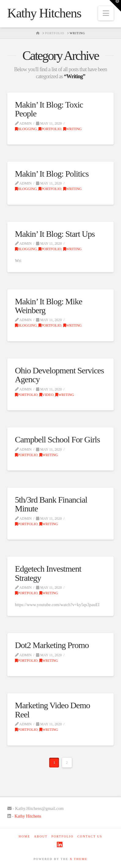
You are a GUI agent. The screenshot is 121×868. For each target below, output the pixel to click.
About (41, 836)
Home (24, 836)
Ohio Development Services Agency (59, 375)
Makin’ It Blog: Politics (52, 174)
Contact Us (90, 836)
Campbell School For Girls (57, 439)
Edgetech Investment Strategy (48, 573)
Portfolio (50, 129)
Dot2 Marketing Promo (52, 645)
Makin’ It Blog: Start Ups (55, 234)
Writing (73, 129)
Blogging (26, 129)
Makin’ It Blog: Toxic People (49, 109)
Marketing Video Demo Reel (53, 710)
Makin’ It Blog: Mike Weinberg (49, 306)
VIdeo (46, 395)
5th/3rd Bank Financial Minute (51, 504)
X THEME (79, 859)
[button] (106, 13)
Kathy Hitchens (44, 13)
